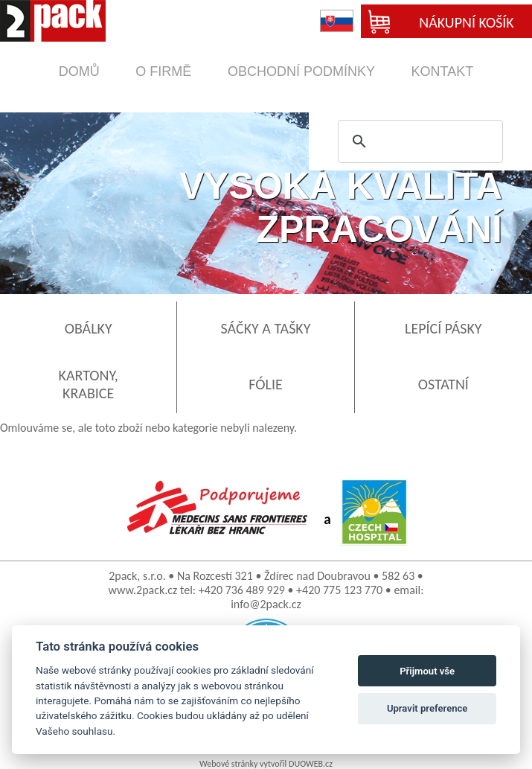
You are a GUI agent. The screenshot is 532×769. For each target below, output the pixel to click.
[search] (418, 141)
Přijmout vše (427, 671)
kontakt (443, 71)
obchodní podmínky (301, 71)
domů (79, 71)
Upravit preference (427, 708)
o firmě (163, 71)
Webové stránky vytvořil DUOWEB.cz (266, 764)
